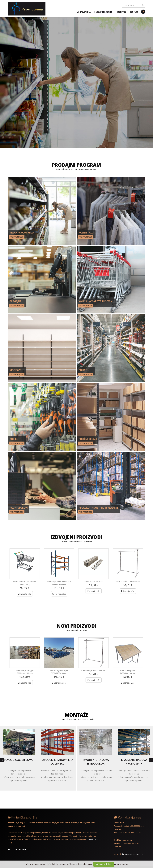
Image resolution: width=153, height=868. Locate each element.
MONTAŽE (77, 715)
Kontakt (134, 12)
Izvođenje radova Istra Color (96, 762)
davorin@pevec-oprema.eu (133, 854)
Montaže (122, 12)
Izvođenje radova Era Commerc (57, 762)
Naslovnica (84, 12)
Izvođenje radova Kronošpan (134, 762)
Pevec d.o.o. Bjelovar (19, 760)
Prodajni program (103, 12)
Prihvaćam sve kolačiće (104, 864)
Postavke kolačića (121, 864)
